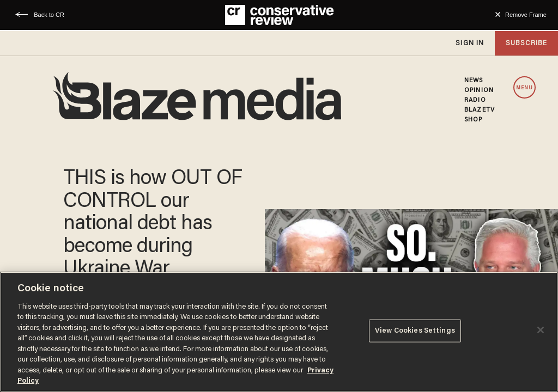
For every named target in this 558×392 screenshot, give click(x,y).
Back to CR (49, 15)
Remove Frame (526, 15)
